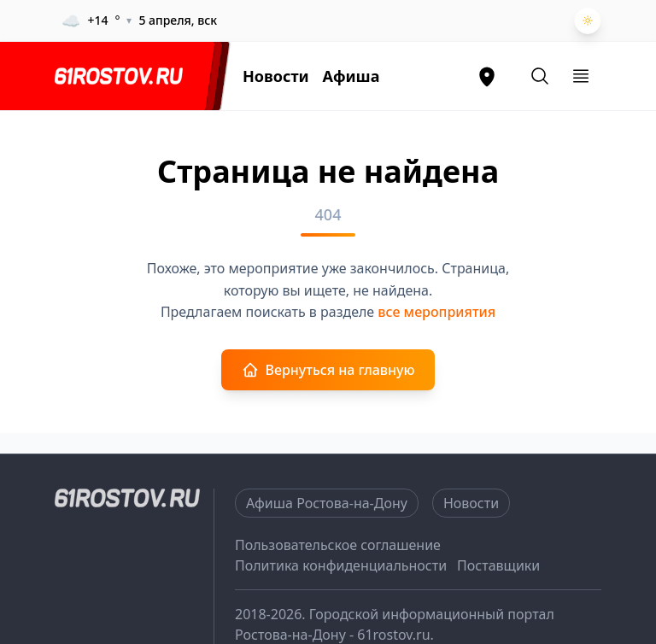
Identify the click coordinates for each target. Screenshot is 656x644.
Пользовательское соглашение (338, 545)
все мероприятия (436, 312)
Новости (276, 76)
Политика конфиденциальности (341, 565)
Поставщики (498, 565)
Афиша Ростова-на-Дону (327, 503)
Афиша (351, 76)
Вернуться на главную (328, 370)
